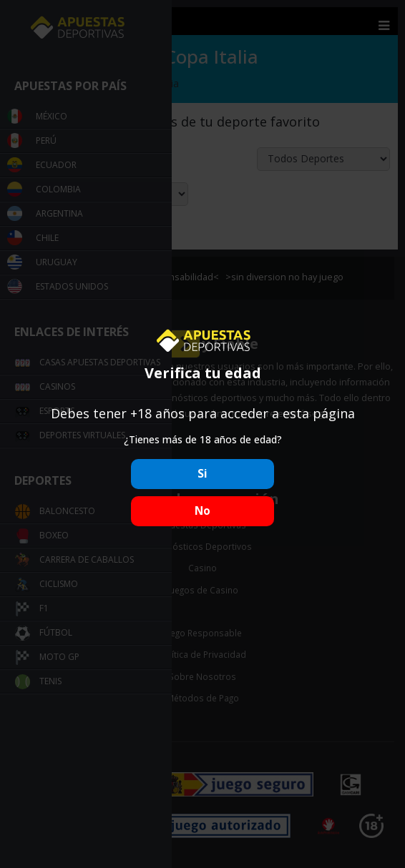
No (202, 511)
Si (202, 474)
